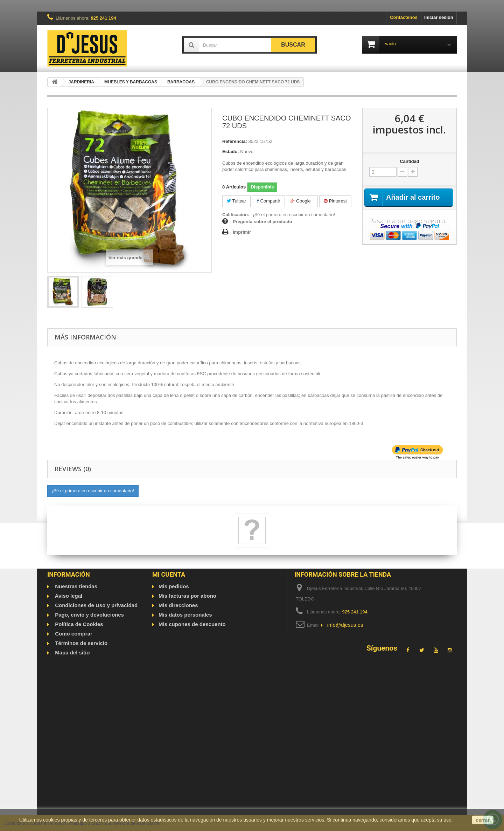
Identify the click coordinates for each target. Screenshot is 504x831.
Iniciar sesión (439, 17)
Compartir (268, 201)
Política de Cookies (78, 624)
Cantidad (409, 161)
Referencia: (235, 141)
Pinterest (335, 201)
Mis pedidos (174, 586)
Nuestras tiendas (75, 586)
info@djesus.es (345, 625)
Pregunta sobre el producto (262, 222)
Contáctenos (404, 17)
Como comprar (73, 634)
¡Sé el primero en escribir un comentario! (294, 215)
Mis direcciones (178, 605)
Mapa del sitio (72, 653)
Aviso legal (68, 596)
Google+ (302, 201)
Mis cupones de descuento (192, 624)
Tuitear (236, 201)
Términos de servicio (80, 643)
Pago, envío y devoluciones (89, 615)
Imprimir (242, 232)
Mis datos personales (185, 615)
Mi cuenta (169, 574)
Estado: (231, 152)
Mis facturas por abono (187, 596)
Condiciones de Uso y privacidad (96, 605)
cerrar (483, 820)
